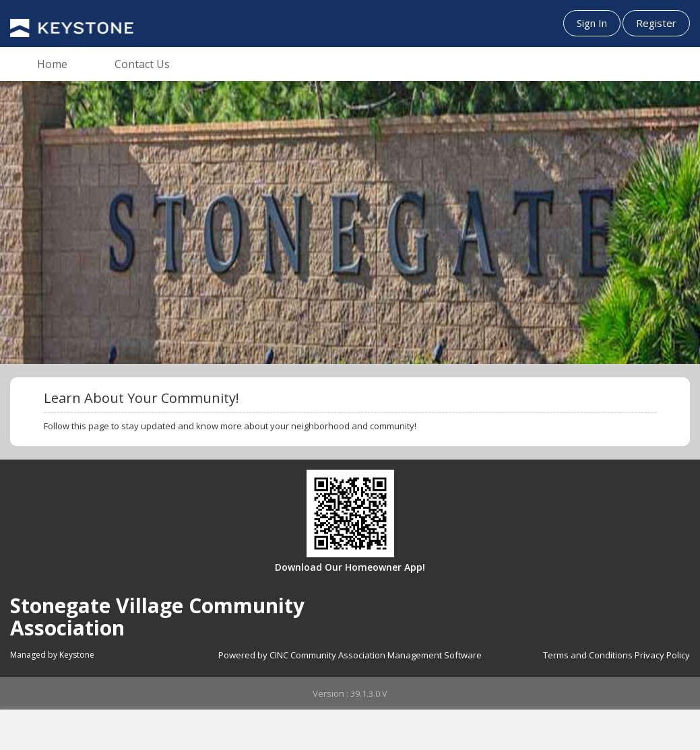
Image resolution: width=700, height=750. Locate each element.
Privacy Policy (662, 655)
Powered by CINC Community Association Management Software (350, 655)
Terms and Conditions (588, 655)
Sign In (592, 23)
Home (52, 64)
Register (656, 23)
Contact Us (142, 64)
